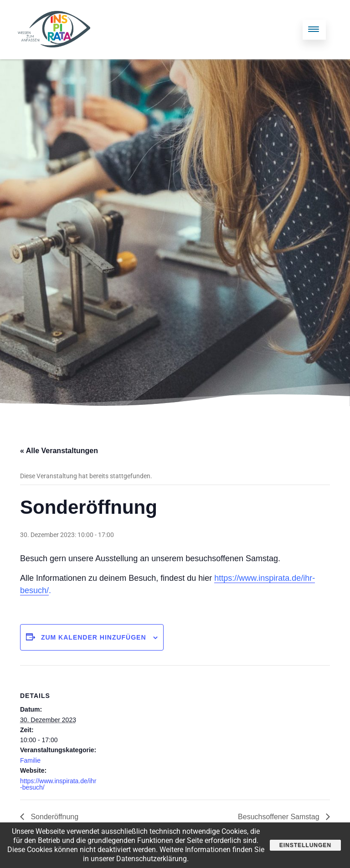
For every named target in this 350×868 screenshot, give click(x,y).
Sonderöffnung (54, 817)
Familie (30, 760)
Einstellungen (305, 845)
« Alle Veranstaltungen (59, 451)
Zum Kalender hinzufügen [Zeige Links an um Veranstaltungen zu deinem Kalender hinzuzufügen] (94, 637)
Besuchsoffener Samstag (280, 817)
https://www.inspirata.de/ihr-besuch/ (58, 784)
